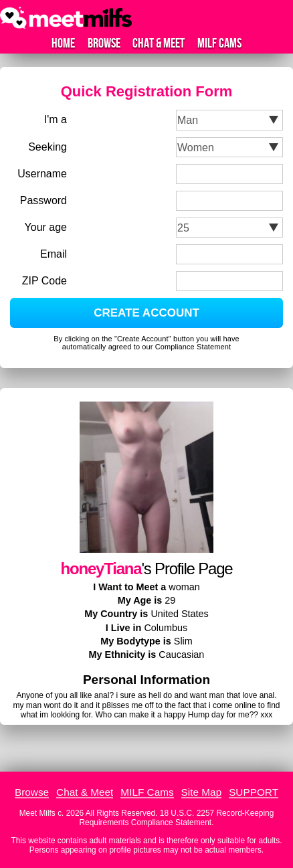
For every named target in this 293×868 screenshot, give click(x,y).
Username (42, 174)
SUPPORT (254, 792)
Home (63, 44)
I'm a (56, 119)
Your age (46, 227)
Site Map (202, 792)
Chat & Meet (159, 44)
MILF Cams (219, 44)
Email (54, 254)
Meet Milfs (37, 813)
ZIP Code (44, 281)
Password (43, 200)
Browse (104, 44)
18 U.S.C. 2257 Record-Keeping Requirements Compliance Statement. (177, 818)
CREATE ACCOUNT (146, 313)
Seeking (47, 147)
